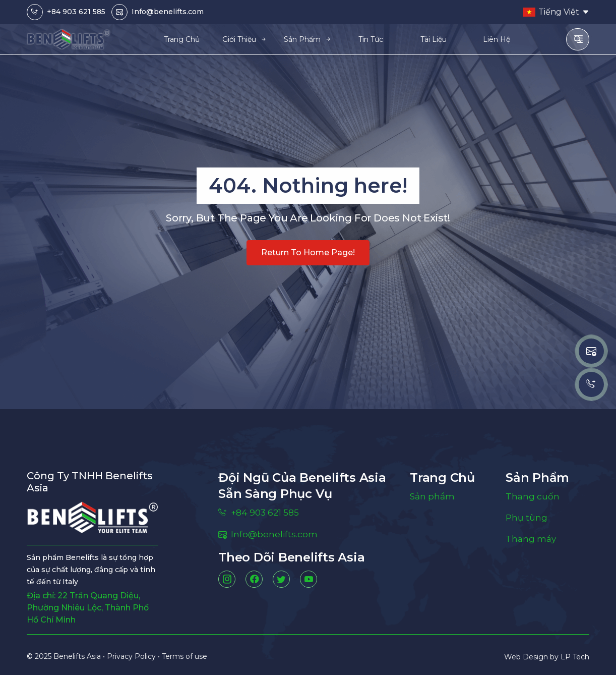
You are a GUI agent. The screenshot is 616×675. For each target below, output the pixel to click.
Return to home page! (308, 252)
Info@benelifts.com (168, 12)
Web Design (527, 657)
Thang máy (532, 541)
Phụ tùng (527, 519)
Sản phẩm (433, 497)
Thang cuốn (533, 497)
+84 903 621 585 (76, 12)
